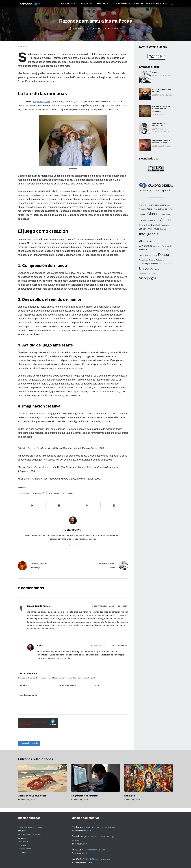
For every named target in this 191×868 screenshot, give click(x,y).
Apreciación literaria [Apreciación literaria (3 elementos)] (158, 205)
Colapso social (26, 845)
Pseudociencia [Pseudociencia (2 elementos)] (144, 259)
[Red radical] (149, 778)
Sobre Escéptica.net (156, 4)
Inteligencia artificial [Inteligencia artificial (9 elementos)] (149, 237)
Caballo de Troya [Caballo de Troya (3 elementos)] (165, 208)
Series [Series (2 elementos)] (161, 263)
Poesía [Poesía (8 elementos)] (163, 254)
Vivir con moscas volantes (96, 850)
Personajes (69, 493)
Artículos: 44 (73, 546)
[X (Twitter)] (59, 506)
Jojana (40, 645)
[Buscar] (172, 4)
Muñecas (54, 493)
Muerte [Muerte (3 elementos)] (142, 249)
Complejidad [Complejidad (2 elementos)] (143, 220)
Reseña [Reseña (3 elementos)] (155, 263)
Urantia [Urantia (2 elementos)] (157, 269)
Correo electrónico (67, 686)
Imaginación (39, 493)
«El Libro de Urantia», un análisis (99, 859)
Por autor (86, 4)
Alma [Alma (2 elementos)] (141, 205)
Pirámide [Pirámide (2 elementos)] (148, 255)
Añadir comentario (29, 695)
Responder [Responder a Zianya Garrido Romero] (122, 606)
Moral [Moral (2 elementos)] (169, 246)
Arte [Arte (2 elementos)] (169, 205)
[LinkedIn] (114, 506)
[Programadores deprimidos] (95, 778)
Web (97, 686)
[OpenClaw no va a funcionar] (42, 778)
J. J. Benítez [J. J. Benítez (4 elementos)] (146, 245)
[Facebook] (32, 506)
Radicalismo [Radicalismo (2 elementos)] (160, 259)
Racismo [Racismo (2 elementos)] (152, 259)
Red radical (130, 796)
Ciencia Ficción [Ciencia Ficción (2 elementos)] (165, 214)
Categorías (69, 4)
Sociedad (120, 29)
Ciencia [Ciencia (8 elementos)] (153, 213)
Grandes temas (121, 4)
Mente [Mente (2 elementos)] (164, 246)
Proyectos (102, 4)
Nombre (24, 686)
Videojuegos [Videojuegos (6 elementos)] (148, 278)
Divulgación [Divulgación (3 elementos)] (156, 224)
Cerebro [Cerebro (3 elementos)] (143, 214)
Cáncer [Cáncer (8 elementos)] (166, 219)
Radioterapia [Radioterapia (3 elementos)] (144, 263)
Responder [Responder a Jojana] (122, 646)
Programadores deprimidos (85, 796)
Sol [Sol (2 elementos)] (165, 263)
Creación (24, 493)
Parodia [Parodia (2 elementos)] (141, 255)
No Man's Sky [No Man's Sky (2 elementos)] (165, 250)
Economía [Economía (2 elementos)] (165, 225)
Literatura (109, 29)
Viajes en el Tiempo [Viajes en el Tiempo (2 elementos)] (145, 273)
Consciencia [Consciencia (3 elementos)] (153, 220)
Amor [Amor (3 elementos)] (146, 205)
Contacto (138, 4)
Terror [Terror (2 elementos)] (170, 263)
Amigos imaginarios (43, 102)
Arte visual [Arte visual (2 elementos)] (142, 209)
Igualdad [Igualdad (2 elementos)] (163, 229)
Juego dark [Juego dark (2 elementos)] (157, 246)
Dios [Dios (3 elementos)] (148, 224)
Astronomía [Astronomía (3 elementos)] (152, 208)
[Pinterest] (87, 506)
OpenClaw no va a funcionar (32, 796)
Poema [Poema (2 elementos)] (154, 255)
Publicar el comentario (31, 743)
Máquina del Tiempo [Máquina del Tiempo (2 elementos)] (153, 250)
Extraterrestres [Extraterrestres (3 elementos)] (145, 228)
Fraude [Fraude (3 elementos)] (156, 228)
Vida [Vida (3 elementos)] (155, 273)
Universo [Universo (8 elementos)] (146, 268)
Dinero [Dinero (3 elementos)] (142, 224)
